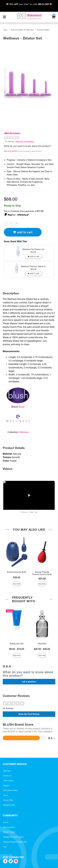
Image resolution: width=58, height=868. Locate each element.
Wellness (24, 432)
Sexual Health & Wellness (22, 30)
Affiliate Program (9, 832)
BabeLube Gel (17, 644)
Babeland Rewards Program (13, 837)
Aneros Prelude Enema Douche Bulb (42, 573)
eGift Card (7, 771)
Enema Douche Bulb (17, 572)
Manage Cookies (9, 805)
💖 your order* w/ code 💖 (29, 4)
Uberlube (42, 644)
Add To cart (23, 232)
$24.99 (42, 579)
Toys (5, 30)
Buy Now (17, 584)
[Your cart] (53, 17)
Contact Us (7, 776)
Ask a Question (11, 151)
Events (6, 822)
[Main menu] (4, 17)
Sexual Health (43, 30)
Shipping (6, 786)
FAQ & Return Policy (10, 790)
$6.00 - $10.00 (17, 649)
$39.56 (17, 577)
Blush (22, 407)
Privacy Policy (8, 800)
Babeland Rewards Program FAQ (15, 842)
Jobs (5, 847)
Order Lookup (8, 781)
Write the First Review (25, 141)
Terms (5, 795)
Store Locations (9, 827)
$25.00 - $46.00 (42, 649)
